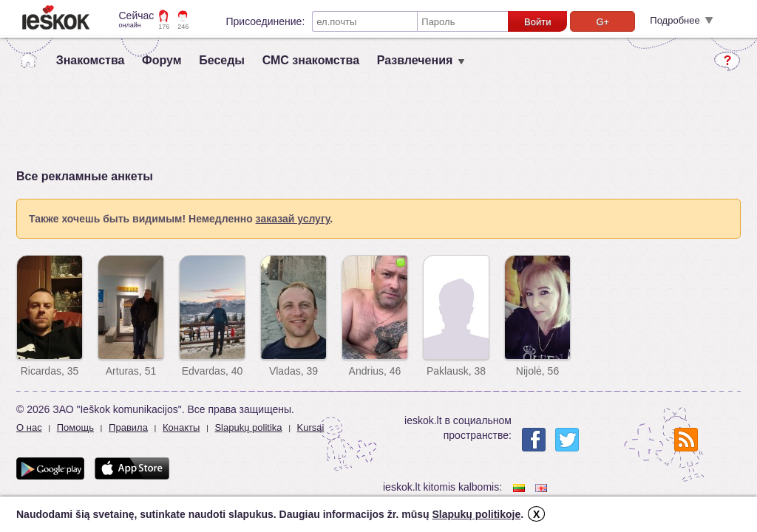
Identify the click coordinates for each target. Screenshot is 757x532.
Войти (537, 22)
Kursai (311, 427)
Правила (128, 427)
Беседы (222, 60)
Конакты (181, 427)
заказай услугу (293, 219)
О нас (29, 427)
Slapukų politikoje (476, 514)
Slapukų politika (248, 427)
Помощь (75, 427)
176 (164, 27)
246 (183, 27)
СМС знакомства (311, 60)
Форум (162, 60)
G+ (602, 22)
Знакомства (91, 60)
